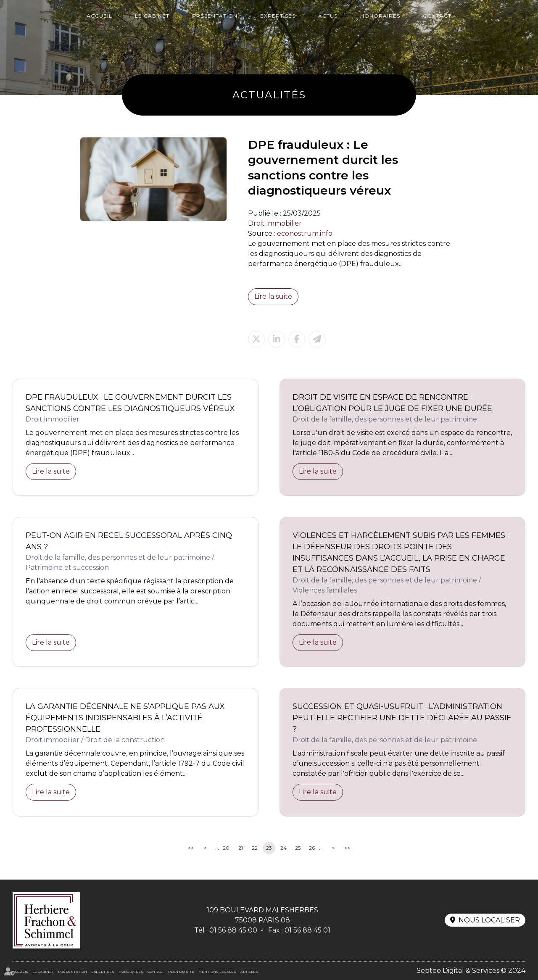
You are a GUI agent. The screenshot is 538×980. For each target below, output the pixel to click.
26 (312, 848)
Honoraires (380, 16)
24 (284, 848)
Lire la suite (273, 296)
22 (255, 848)
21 (241, 848)
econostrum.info (305, 233)
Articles (249, 972)
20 (226, 848)
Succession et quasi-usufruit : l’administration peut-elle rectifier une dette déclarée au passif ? (402, 718)
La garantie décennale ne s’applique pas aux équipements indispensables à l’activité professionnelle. (125, 718)
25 (298, 848)
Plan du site (181, 972)
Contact (437, 16)
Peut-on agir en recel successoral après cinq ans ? (129, 541)
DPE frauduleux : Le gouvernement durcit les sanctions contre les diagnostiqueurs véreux (130, 403)
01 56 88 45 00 (233, 930)
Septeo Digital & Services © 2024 (471, 971)
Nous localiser (489, 920)
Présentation (215, 16)
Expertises (278, 16)
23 (269, 848)
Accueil (99, 16)
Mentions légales (217, 972)
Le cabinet (152, 16)
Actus (328, 16)
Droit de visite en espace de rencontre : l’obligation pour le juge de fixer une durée (392, 403)
